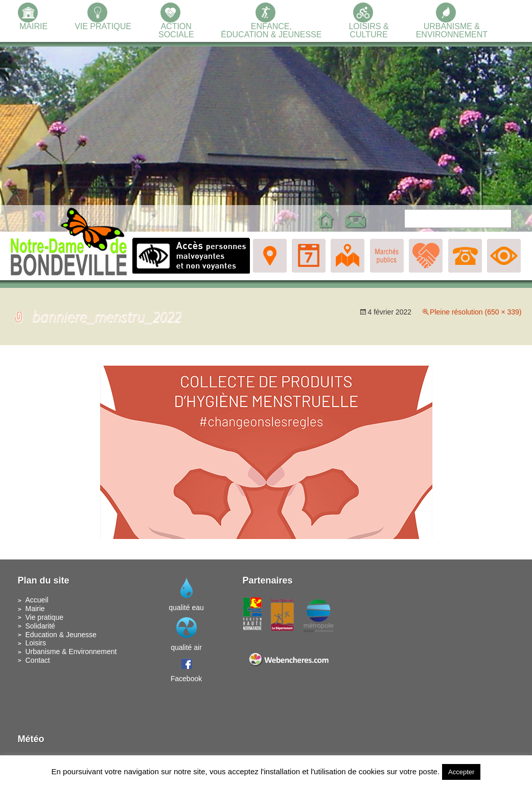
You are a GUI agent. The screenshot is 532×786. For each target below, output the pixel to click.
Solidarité (40, 626)
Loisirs (36, 643)
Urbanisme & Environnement (71, 652)
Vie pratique (44, 617)
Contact (38, 660)
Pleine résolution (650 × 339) (476, 312)
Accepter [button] (461, 772)
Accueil (37, 600)
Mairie (35, 609)
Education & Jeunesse (61, 635)
